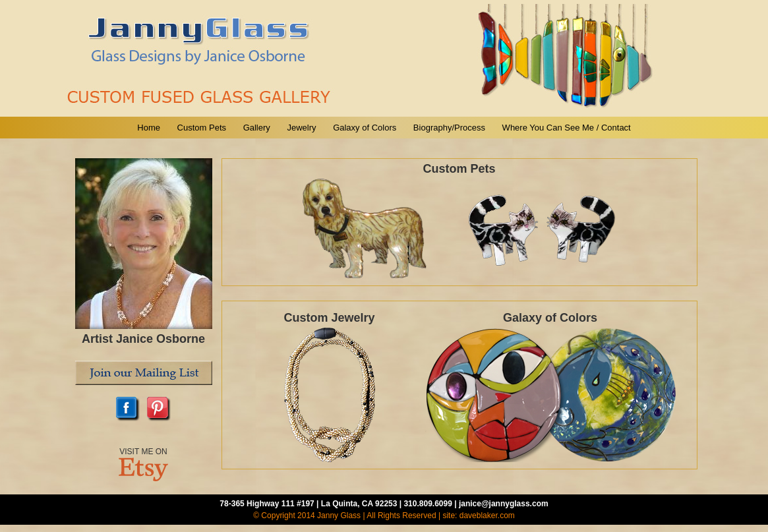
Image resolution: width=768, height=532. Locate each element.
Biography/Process (449, 128)
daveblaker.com (487, 516)
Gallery (257, 128)
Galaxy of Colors (365, 128)
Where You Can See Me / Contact (567, 128)
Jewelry (301, 128)
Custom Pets (202, 128)
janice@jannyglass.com (504, 504)
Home (149, 128)
